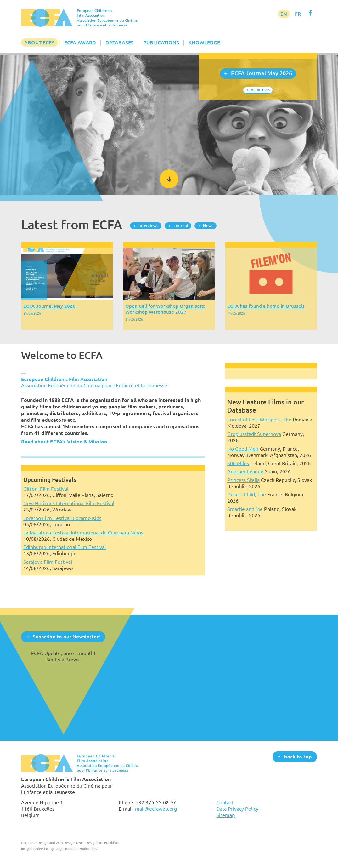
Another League (245, 471)
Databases (120, 43)
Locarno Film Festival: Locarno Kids (62, 518)
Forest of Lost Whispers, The (259, 420)
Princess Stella (243, 480)
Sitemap (225, 815)
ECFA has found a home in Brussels (266, 306)
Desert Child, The (247, 494)
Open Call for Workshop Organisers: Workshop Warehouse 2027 (165, 309)
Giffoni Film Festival (46, 489)
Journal (181, 226)
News (208, 226)
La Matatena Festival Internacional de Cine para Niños (83, 533)
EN (284, 14)
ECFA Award (80, 43)
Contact (225, 802)
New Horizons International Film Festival (69, 503)
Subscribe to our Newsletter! (66, 637)
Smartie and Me (245, 509)
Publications (161, 43)
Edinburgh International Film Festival (65, 547)
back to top (298, 757)
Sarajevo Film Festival (48, 562)
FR (298, 14)
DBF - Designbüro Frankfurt (97, 843)
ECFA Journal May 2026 (262, 73)
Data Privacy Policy (237, 809)
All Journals (260, 90)
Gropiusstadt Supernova (254, 434)
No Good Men (243, 449)
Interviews (148, 226)
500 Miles (238, 463)
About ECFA (39, 43)
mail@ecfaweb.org (156, 809)
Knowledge (204, 43)
